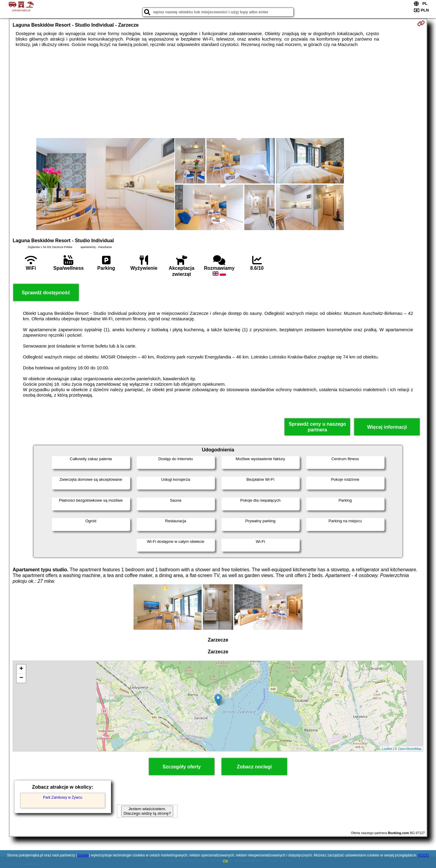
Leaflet (387, 749)
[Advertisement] (218, 93)
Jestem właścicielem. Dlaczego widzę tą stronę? (147, 811)
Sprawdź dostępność (46, 293)
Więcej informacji (387, 427)
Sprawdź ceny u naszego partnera (317, 427)
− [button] (21, 678)
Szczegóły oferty (182, 767)
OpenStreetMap (410, 749)
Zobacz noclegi (254, 767)
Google (83, 855)
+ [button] (21, 669)
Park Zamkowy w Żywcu (63, 797)
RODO (424, 855)
